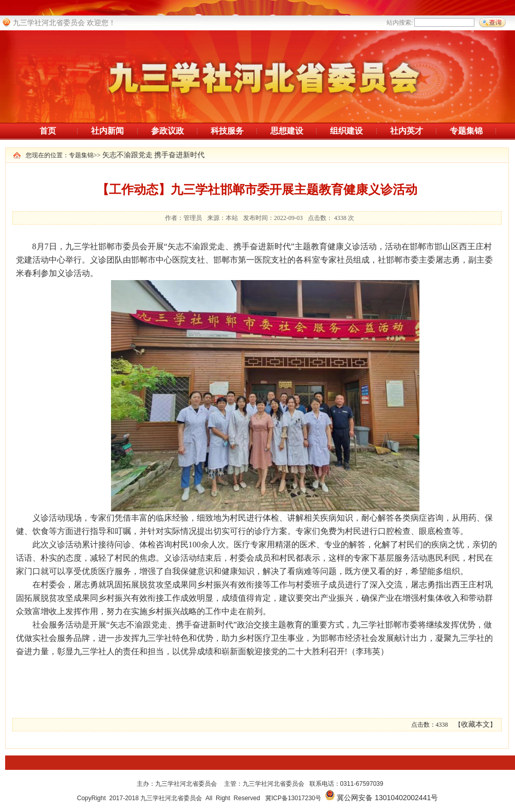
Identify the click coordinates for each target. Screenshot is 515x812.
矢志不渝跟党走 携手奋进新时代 (154, 155)
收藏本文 (475, 724)
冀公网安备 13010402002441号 (387, 798)
